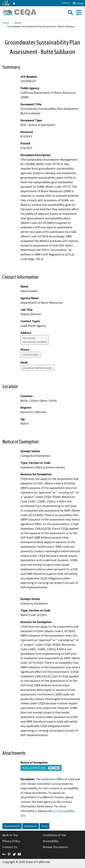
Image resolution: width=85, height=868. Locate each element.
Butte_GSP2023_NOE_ (41, 768)
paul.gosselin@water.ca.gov (38, 368)
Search (18, 23)
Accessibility (51, 841)
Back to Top (10, 835)
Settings (78, 3)
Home (6, 23)
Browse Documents (56, 847)
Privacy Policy (11, 841)
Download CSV (12, 826)
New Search (31, 826)
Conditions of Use (54, 835)
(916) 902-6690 (30, 355)
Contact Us (66, 3)
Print (44, 826)
